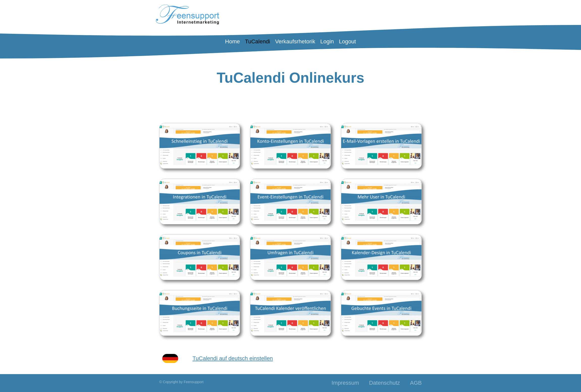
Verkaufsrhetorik (295, 41)
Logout (347, 41)
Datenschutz (384, 383)
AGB (416, 383)
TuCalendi (258, 41)
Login (327, 41)
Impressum (345, 383)
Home (233, 41)
